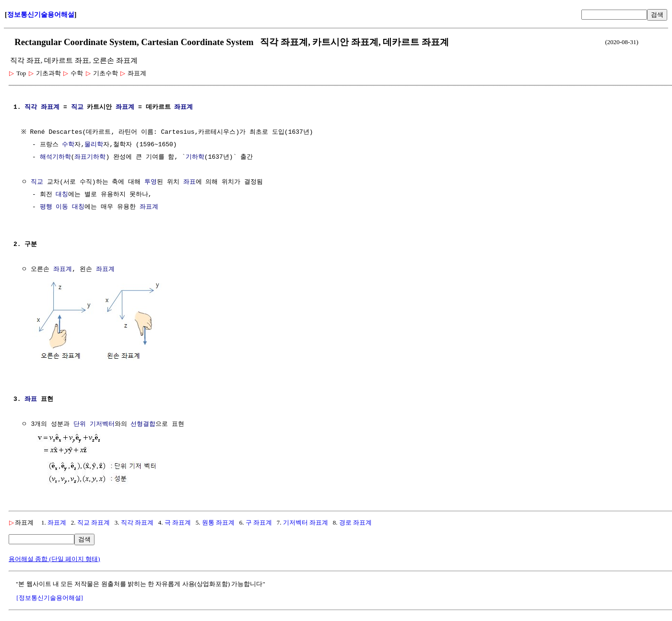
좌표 (189, 182)
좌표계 (50, 107)
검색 (657, 15)
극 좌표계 (178, 521)
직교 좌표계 (94, 521)
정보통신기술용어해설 (41, 15)
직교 (77, 107)
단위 (80, 423)
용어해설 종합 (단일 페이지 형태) (54, 557)
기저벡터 (102, 423)
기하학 (195, 157)
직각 (31, 107)
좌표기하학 (90, 157)
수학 (68, 145)
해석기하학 (55, 157)
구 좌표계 (259, 521)
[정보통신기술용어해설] (50, 596)
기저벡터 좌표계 (306, 521)
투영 (151, 182)
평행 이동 (54, 207)
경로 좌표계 (355, 521)
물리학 (94, 145)
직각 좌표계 (137, 521)
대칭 (62, 195)
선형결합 (143, 423)
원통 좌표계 (218, 521)
